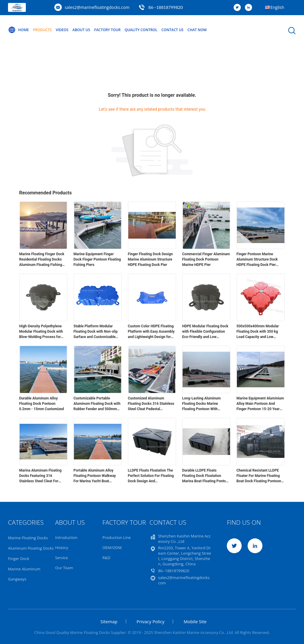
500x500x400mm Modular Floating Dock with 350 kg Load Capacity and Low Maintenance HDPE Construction (258, 332)
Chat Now (197, 30)
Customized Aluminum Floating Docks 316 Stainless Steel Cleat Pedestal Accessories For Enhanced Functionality (151, 404)
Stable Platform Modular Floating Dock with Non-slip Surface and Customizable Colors (96, 332)
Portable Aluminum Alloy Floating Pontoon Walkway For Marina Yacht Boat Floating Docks (95, 476)
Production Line (117, 537)
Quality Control (141, 30)
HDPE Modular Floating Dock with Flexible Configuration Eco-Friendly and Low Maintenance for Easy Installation (205, 332)
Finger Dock (19, 559)
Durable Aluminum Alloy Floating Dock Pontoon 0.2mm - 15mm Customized (42, 404)
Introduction (66, 537)
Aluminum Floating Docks (31, 548)
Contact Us (172, 30)
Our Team (64, 568)
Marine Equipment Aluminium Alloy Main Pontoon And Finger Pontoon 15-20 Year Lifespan (260, 404)
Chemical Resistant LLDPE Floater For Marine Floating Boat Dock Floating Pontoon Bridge (259, 476)
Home (18, 30)
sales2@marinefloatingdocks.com (97, 7)
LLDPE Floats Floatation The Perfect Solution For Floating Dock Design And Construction (151, 476)
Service (62, 558)
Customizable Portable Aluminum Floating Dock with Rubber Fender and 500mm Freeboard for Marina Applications (97, 404)
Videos (62, 30)
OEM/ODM (112, 548)
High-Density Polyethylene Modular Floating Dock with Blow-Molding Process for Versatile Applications (41, 332)
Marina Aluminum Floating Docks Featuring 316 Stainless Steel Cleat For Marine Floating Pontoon (41, 476)
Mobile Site (195, 621)
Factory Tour (107, 30)
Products (42, 30)
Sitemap (109, 621)
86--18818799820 (166, 7)
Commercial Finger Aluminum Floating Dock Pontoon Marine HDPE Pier (206, 259)
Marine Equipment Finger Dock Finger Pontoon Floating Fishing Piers (97, 259)
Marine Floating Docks (28, 538)
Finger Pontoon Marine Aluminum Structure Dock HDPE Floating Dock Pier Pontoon (257, 260)
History (62, 548)
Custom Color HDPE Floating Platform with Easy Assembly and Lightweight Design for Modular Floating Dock (151, 332)
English (277, 7)
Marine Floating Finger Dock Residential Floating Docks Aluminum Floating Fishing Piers (42, 260)
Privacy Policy (151, 621)
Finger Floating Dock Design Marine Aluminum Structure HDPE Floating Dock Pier (150, 259)
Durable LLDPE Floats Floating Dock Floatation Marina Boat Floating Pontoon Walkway (206, 476)
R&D (106, 558)
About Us (81, 30)
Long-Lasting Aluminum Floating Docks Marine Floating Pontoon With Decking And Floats (202, 404)
